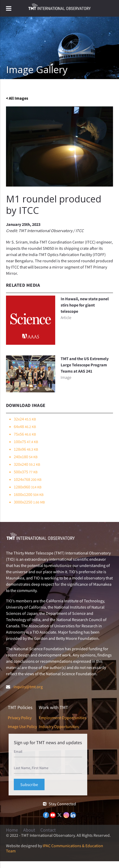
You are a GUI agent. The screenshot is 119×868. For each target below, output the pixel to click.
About (29, 830)
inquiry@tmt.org (28, 687)
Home (12, 830)
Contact (48, 830)
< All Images (17, 98)
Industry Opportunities (59, 726)
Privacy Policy (20, 718)
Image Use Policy (22, 726)
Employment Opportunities (63, 718)
